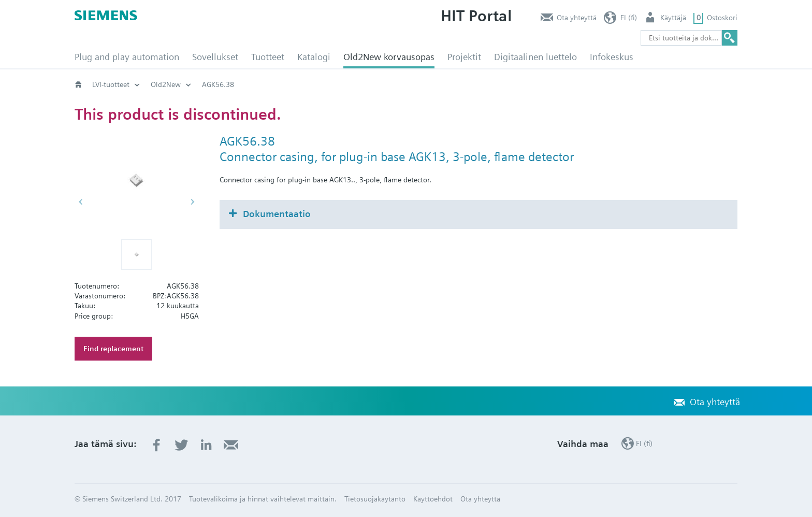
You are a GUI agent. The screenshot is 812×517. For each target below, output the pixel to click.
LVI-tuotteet (111, 84)
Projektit (464, 57)
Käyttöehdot (433, 499)
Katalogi (314, 57)
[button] (137, 254)
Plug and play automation (127, 57)
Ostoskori (722, 18)
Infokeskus (612, 57)
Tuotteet (268, 57)
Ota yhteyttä (577, 18)
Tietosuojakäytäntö (375, 499)
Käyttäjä (673, 18)
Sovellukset (215, 57)
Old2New (166, 84)
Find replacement (113, 349)
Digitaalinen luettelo (535, 57)
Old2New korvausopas (389, 57)
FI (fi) (629, 18)
